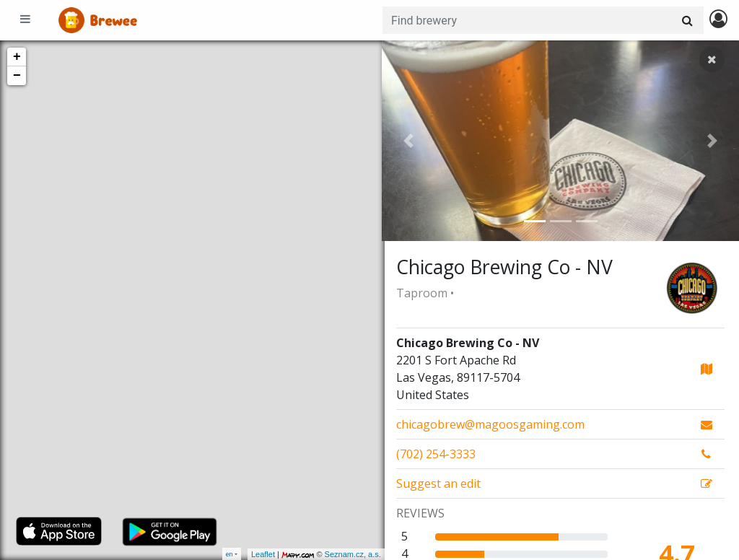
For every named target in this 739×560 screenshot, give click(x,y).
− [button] (17, 76)
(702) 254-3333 (436, 454)
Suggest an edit (438, 484)
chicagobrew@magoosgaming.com (490, 424)
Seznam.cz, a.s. (350, 554)
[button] (408, 141)
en (229, 554)
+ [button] (17, 57)
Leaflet (260, 554)
